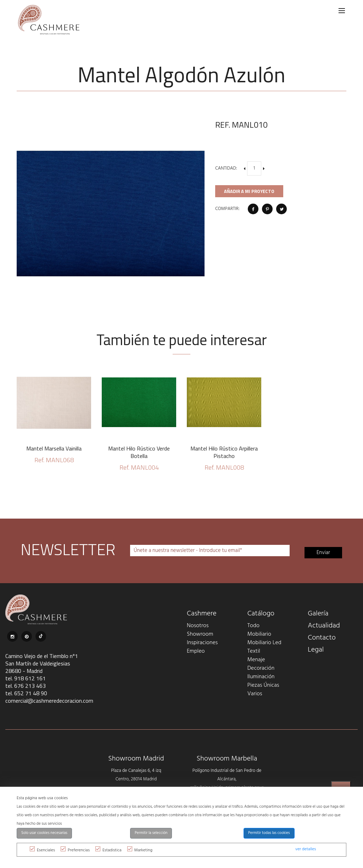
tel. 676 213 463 (26, 686)
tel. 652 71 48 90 (26, 693)
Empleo (196, 651)
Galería (318, 614)
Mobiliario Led (264, 643)
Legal (316, 650)
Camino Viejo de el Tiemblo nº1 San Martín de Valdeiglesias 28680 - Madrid (42, 663)
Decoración (261, 668)
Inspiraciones (202, 643)
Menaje (256, 660)
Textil (254, 651)
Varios (255, 694)
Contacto (322, 638)
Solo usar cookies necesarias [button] (44, 833)
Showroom (200, 634)
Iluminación (261, 677)
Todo (253, 626)
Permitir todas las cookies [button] (269, 833)
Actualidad (324, 626)
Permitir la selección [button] (151, 833)
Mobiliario (259, 634)
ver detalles (306, 849)
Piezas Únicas (263, 685)
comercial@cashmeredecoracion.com (49, 701)
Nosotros (198, 626)
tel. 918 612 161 (26, 678)
